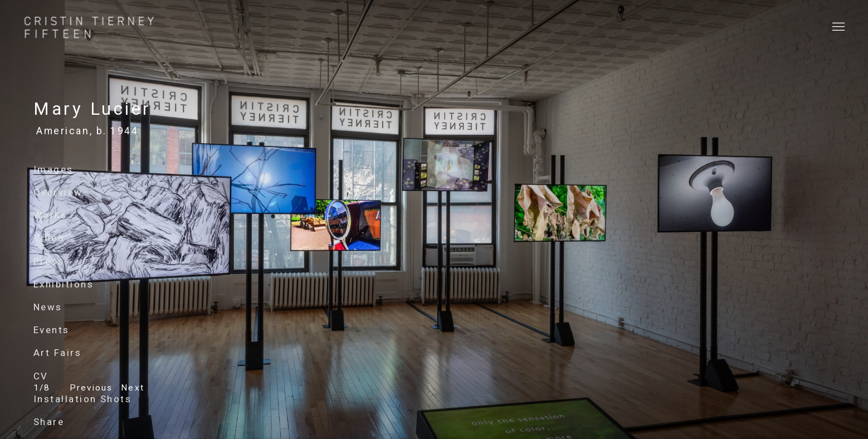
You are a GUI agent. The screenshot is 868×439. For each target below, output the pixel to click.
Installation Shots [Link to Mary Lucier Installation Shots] (82, 399)
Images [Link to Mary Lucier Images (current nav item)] (53, 169)
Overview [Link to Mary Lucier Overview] (58, 192)
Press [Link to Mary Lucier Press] (49, 261)
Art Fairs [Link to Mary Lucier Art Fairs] (57, 353)
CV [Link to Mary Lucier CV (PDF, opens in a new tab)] (41, 376)
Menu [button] (837, 27)
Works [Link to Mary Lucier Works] (50, 215)
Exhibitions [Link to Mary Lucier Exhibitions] (64, 284)
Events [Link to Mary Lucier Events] (52, 330)
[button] (91, 388)
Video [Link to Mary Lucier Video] (49, 238)
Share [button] (49, 422)
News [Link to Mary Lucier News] (48, 307)
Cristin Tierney (89, 27)
